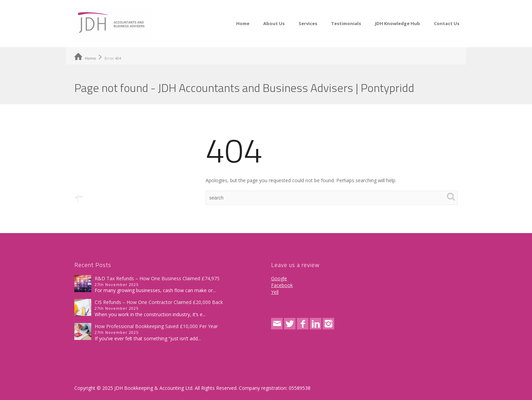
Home (243, 23)
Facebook (282, 285)
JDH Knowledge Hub (397, 23)
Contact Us (447, 23)
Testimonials (346, 23)
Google (279, 278)
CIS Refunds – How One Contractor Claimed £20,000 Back (159, 302)
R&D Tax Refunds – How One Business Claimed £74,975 (157, 278)
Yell (275, 292)
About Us (274, 23)
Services (308, 23)
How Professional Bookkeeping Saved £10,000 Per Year (156, 326)
